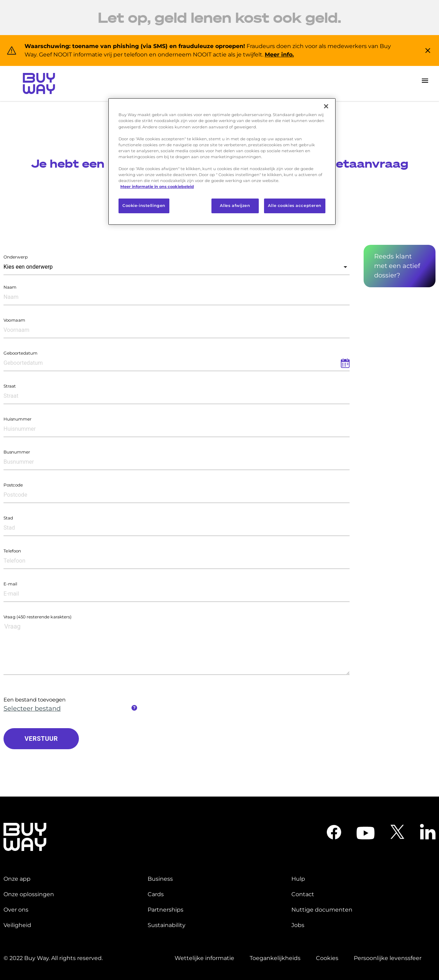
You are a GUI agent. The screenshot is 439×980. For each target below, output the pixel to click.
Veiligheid (17, 925)
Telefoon (12, 551)
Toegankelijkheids (275, 958)
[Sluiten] (326, 106)
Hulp (298, 879)
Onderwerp (16, 257)
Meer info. (279, 55)
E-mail (10, 584)
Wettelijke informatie (204, 958)
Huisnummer (18, 419)
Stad (8, 518)
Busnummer (17, 452)
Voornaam (14, 320)
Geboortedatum (21, 353)
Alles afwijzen (235, 206)
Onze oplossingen (29, 894)
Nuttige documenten (322, 910)
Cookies (327, 958)
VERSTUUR (41, 739)
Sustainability (167, 925)
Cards (156, 894)
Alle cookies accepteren (295, 206)
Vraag (38, 617)
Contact (303, 894)
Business (160, 879)
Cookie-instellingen (144, 206)
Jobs (298, 925)
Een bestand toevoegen (35, 700)
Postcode (13, 485)
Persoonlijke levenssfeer (388, 958)
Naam (10, 287)
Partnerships (166, 910)
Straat (10, 386)
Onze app (17, 879)
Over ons (16, 910)
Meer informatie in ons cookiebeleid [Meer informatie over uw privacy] (157, 187)
